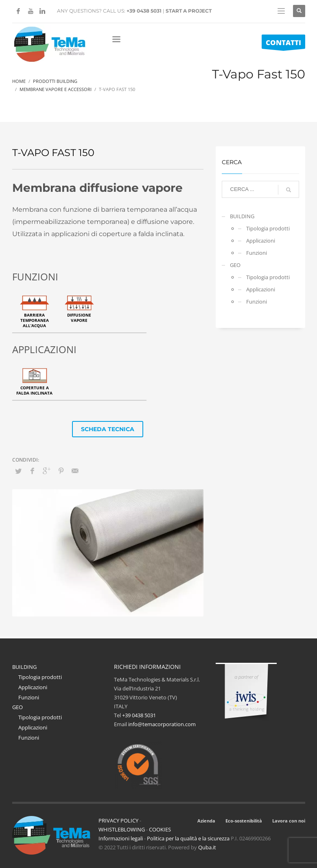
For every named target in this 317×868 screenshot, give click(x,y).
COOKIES (160, 829)
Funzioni (257, 253)
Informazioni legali (121, 838)
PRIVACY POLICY (118, 820)
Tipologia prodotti (268, 228)
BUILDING (242, 216)
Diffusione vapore (79, 318)
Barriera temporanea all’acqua (35, 320)
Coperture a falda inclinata (34, 390)
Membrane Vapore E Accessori (56, 89)
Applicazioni (261, 241)
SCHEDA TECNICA (108, 429)
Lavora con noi (289, 821)
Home (19, 81)
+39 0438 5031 (144, 11)
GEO (235, 265)
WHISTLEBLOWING (122, 829)
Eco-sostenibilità (244, 821)
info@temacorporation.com (162, 724)
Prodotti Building (55, 81)
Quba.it (207, 847)
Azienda (206, 821)
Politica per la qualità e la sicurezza (189, 838)
